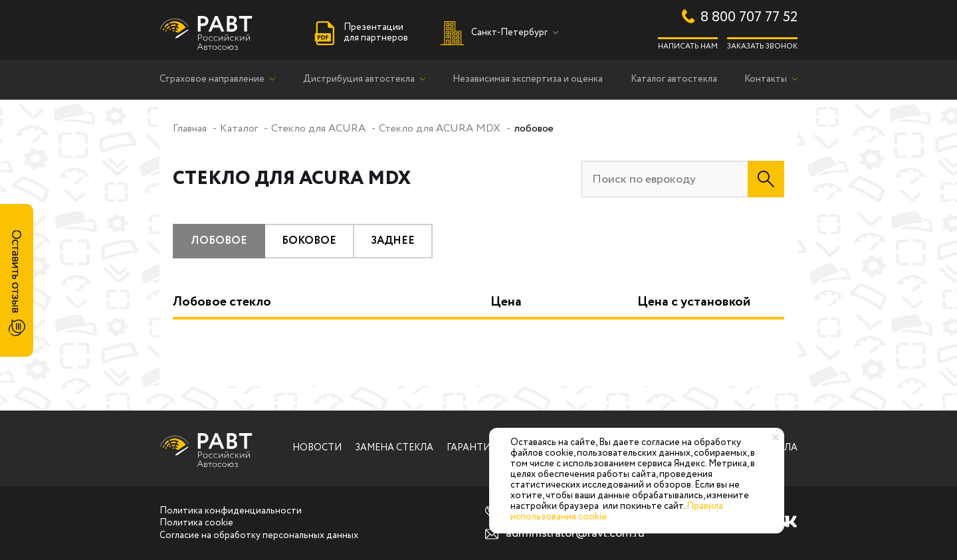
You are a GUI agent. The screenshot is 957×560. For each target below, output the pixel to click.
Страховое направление (212, 79)
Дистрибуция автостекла (359, 79)
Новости (317, 448)
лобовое (219, 241)
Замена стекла (394, 448)
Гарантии (472, 448)
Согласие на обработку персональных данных (259, 536)
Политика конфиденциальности (231, 512)
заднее (393, 241)
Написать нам (688, 46)
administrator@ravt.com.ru (575, 534)
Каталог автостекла (674, 79)
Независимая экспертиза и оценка (528, 79)
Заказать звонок (762, 46)
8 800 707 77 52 (749, 18)
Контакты (766, 79)
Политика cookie (196, 523)
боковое (309, 241)
